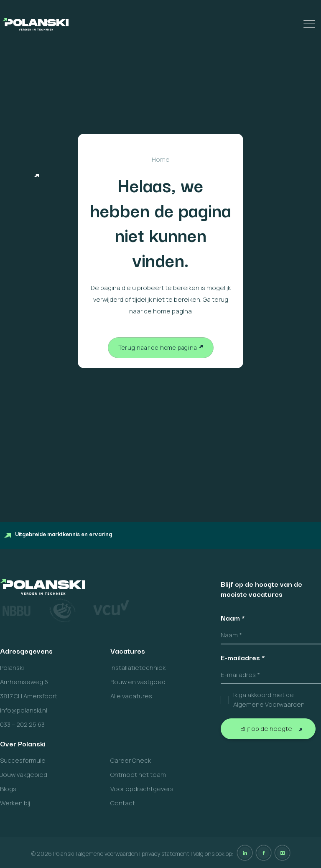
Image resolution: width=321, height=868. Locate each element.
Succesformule (23, 760)
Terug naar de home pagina (158, 347)
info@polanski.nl (24, 710)
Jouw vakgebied (24, 775)
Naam (233, 618)
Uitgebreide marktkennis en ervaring (58, 534)
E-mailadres (243, 657)
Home (161, 159)
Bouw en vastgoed (138, 682)
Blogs (8, 789)
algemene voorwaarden (108, 854)
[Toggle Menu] (310, 24)
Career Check (131, 760)
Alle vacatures (131, 696)
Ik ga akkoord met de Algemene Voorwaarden (269, 700)
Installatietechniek (138, 668)
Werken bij (15, 803)
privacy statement (166, 854)
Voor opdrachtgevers (142, 789)
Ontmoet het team (138, 775)
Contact (123, 803)
